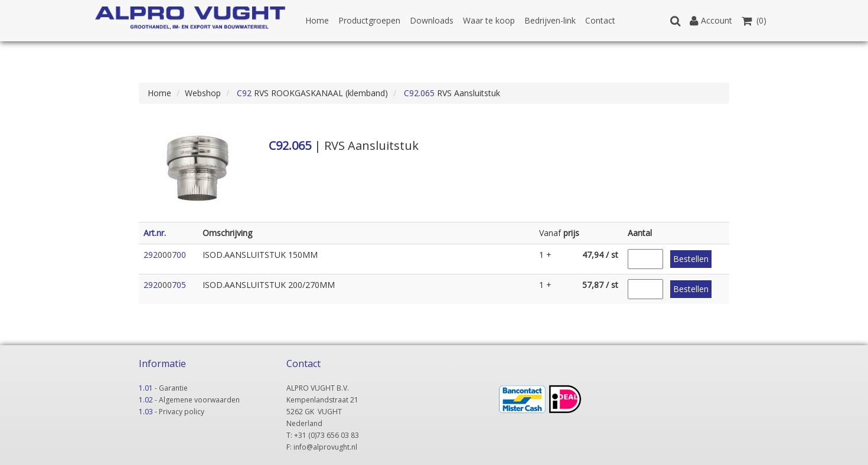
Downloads (432, 20)
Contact (600, 20)
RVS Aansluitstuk (451, 93)
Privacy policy (182, 412)
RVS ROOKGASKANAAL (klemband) (311, 93)
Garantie (173, 388)
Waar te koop (489, 20)
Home (317, 20)
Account (711, 20)
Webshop (203, 93)
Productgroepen (369, 20)
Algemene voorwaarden (199, 400)
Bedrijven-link (550, 20)
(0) (754, 20)
